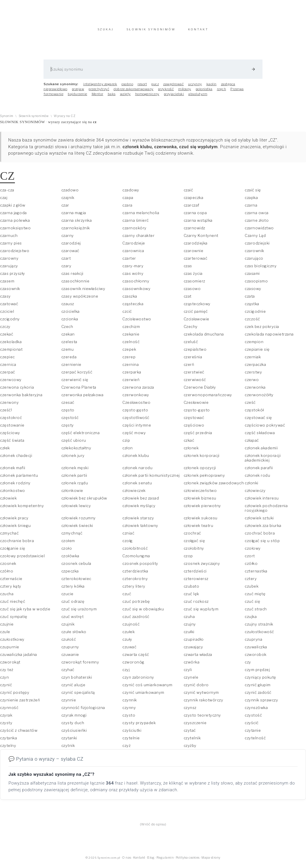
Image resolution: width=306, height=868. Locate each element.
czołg (128, 544)
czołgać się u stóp (262, 544)
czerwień (131, 383)
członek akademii (261, 451)
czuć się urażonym (79, 612)
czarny (68, 238)
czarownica (133, 254)
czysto (129, 718)
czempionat (11, 352)
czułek (128, 635)
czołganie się (13, 551)
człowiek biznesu (200, 501)
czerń (189, 367)
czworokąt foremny (80, 665)
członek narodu (137, 471)
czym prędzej (257, 673)
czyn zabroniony (138, 680)
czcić (127, 314)
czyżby (190, 748)
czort (250, 559)
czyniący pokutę (260, 680)
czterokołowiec (76, 581)
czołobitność (135, 551)
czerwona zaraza (138, 390)
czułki (189, 635)
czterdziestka (135, 574)
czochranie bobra (17, 544)
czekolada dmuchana (204, 337)
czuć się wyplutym (201, 612)
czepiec (7, 360)
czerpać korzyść (77, 375)
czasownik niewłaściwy (83, 291)
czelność (131, 345)
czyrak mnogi (74, 718)
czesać (68, 405)
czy (248, 665)
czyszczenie (195, 726)
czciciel (7, 314)
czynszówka (256, 710)
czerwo (252, 383)
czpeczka (70, 574)
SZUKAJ (106, 32)
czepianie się (257, 352)
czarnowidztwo (259, 231)
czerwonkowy (136, 398)
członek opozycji (200, 471)
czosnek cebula (76, 566)
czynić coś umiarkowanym (147, 688)
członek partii (74, 478)
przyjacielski (174, 97)
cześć (250, 405)
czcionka (70, 322)
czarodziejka (196, 246)
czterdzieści (195, 574)
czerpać (8, 375)
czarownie (194, 254)
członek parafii (259, 471)
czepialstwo (195, 352)
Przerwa (237, 92)
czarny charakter (138, 238)
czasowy (253, 291)
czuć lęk (191, 597)
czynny (129, 710)
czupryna (253, 642)
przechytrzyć (99, 92)
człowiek (8, 501)
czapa (128, 200)
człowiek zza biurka (263, 528)
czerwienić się (75, 383)
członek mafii (13, 471)
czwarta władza (198, 657)
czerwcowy (11, 383)
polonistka (204, 92)
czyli (188, 673)
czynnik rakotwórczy (204, 703)
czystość (253, 718)
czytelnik (192, 741)
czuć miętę (255, 597)
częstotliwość (136, 420)
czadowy (131, 193)
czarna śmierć (136, 223)
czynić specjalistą (78, 695)
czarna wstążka (198, 223)
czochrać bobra (260, 536)
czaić (188, 193)
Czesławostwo (136, 405)
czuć (127, 597)
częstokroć (11, 420)
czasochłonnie (75, 284)
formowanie (53, 97)
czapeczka (194, 200)
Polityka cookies (188, 861)
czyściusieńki (74, 733)
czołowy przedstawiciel (22, 559)
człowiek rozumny (79, 521)
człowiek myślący (139, 509)
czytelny (8, 748)
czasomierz (194, 284)
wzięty (125, 97)
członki (252, 486)
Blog (151, 861)
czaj (4, 200)
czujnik (68, 627)
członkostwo (13, 493)
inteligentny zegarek (100, 87)
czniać (128, 536)
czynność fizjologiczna (83, 710)
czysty (6, 726)
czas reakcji (72, 276)
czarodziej (71, 246)
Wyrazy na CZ (64, 119)
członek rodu (257, 478)
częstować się (258, 420)
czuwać (129, 650)
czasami (252, 276)
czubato (192, 589)
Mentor (98, 97)
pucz (155, 87)
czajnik (68, 200)
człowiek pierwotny (202, 509)
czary (66, 269)
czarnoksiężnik (76, 231)
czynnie (69, 703)
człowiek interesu (262, 501)
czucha (7, 597)
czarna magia (74, 216)
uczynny (195, 87)
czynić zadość (258, 695)
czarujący (9, 269)
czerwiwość (195, 383)
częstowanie (12, 428)
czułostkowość (259, 635)
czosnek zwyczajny (202, 566)
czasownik (10, 291)
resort (142, 87)
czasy (5, 299)
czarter (129, 261)
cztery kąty (11, 589)
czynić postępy (15, 695)
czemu (68, 352)
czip (126, 443)
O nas (127, 861)
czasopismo (256, 284)
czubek (252, 589)
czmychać (9, 536)
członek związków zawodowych (214, 486)
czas (188, 269)
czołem (68, 544)
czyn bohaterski (77, 680)
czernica (8, 367)
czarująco (254, 261)
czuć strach (256, 612)
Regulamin (165, 861)
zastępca (228, 87)
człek (5, 451)
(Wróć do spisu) (153, 827)
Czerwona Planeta (79, 390)
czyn (4, 680)
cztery (251, 581)
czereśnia (193, 360)
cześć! (6, 413)
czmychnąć (72, 536)
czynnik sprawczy (261, 703)
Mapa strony (211, 861)
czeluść (191, 345)
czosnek (8, 566)
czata (250, 299)
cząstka (252, 307)
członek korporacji (202, 458)
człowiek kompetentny (22, 509)
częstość (70, 420)
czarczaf (192, 208)
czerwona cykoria (17, 390)
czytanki (69, 741)
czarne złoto (257, 223)
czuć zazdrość (136, 619)
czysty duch (73, 726)
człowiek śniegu (15, 528)
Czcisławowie (197, 322)
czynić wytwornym (201, 695)
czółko (251, 566)
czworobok (256, 657)
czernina (131, 367)
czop (188, 559)
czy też (7, 673)
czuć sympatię (14, 619)
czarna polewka (15, 223)
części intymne (137, 428)
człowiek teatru (199, 528)
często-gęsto (197, 413)
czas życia (193, 276)
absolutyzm (198, 97)
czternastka (256, 574)
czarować (70, 254)
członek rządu (75, 486)
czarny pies (11, 246)
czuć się (252, 604)
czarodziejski (257, 246)
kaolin (212, 87)
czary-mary (133, 269)
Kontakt (139, 861)
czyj (126, 673)
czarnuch (9, 238)
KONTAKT (198, 32)
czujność (131, 627)
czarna (251, 208)
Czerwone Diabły (200, 390)
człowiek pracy (14, 521)
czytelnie (131, 741)
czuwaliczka (256, 650)
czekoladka (11, 345)
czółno (7, 574)
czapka (251, 200)
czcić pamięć (196, 314)
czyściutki (132, 733)
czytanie (253, 733)
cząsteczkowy (197, 307)
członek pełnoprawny (204, 478)
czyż (126, 748)
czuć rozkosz (196, 604)
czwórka (192, 665)
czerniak (253, 360)
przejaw (78, 92)
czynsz (190, 710)
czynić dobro (196, 688)
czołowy (253, 551)
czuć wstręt (73, 619)
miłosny (185, 92)
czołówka (70, 559)
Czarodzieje (134, 246)
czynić (6, 688)
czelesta (69, 345)
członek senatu (137, 486)
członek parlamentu (19, 478)
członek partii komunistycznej (151, 478)
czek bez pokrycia (262, 329)
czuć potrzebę (136, 604)
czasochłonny (136, 284)
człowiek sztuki (259, 521)
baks (112, 97)
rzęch (222, 92)
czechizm (131, 329)
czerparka (132, 375)
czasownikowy (136, 291)
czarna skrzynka (77, 223)
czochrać (192, 536)
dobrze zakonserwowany (134, 92)
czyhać (68, 673)
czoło (67, 551)
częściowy (10, 436)
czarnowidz (194, 231)
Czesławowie (196, 405)
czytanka (8, 741)
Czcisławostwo (137, 322)
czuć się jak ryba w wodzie (25, 612)
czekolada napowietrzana (269, 337)
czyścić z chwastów (19, 733)
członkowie (72, 493)
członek (191, 451)
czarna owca (257, 216)
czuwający (193, 650)
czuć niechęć (13, 604)
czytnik (68, 748)
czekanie (131, 337)
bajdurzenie (78, 97)
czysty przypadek (139, 726)
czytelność (255, 741)
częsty (68, 428)
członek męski (75, 471)
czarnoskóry (134, 231)
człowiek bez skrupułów (84, 501)
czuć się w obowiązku (143, 612)
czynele (191, 680)
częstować (194, 420)
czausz (68, 307)
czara (127, 208)
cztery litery (134, 589)
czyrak (6, 718)
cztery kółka (73, 589)
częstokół (254, 413)
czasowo (192, 291)
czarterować (196, 261)
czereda (69, 360)
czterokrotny (135, 581)
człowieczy (255, 493)
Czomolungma (136, 559)
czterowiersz (196, 581)
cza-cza (7, 193)
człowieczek (134, 493)
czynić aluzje (73, 688)
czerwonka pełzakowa (82, 398)
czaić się (253, 193)
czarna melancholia (141, 216)
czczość (252, 322)
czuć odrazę (73, 604)
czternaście (11, 581)
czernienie (71, 367)
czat (188, 299)
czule (5, 635)
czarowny (9, 261)
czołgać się (194, 544)
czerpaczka (255, 367)
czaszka (130, 299)
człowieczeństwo (200, 493)
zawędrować (173, 87)
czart (66, 261)
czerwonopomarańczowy (208, 398)
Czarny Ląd (255, 238)
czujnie (7, 627)
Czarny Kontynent (201, 238)
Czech (67, 329)
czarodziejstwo (15, 254)
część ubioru (74, 443)
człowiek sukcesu (201, 521)
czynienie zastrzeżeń (20, 703)
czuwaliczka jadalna (19, 657)
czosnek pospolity (140, 566)
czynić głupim (258, 688)
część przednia (198, 436)
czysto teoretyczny (202, 718)
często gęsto (135, 413)
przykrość (166, 92)
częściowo (194, 428)
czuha (189, 619)
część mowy (134, 436)
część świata (12, 443)
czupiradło (194, 642)
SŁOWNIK (151, 32)
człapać (252, 443)
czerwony (9, 405)
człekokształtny (76, 451)
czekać (7, 337)
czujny (190, 627)
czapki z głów (13, 208)
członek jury (73, 458)
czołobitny (194, 551)
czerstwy (253, 375)
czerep (129, 360)
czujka (251, 619)
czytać (190, 733)
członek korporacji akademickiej (263, 461)
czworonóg (133, 665)
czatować (9, 307)
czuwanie (70, 657)
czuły (127, 642)
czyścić (252, 726)
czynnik (130, 703)
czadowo (70, 193)
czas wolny (133, 276)
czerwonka (255, 390)
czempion (254, 345)
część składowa (260, 436)
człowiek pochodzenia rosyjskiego (266, 511)
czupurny (70, 650)
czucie (67, 597)
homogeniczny (147, 97)
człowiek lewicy (76, 509)
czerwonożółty (259, 398)
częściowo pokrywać (265, 428)
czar (65, 208)
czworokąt (10, 665)
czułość (69, 642)
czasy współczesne (80, 299)
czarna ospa (195, 216)
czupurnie (10, 650)
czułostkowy (12, 642)
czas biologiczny (261, 269)
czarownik (254, 254)
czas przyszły (13, 276)
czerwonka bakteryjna (21, 398)
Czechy (191, 329)
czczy (5, 329)
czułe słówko (74, 635)
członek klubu (136, 458)
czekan (68, 337)
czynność (9, 710)
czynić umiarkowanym (143, 695)
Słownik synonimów (34, 119)
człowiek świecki (77, 528)
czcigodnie (255, 314)
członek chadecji (16, 458)
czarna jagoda (13, 216)
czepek (129, 352)
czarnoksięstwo (15, 231)
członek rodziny (15, 486)
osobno (127, 87)
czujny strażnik (259, 627)
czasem (7, 284)
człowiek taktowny (140, 528)
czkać (189, 443)
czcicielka (71, 314)
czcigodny (10, 322)
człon (128, 451)
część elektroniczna (81, 436)
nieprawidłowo (55, 92)
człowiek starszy (138, 521)
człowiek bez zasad (141, 501)
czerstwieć (194, 375)
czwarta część (136, 657)
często (68, 413)
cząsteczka (133, 307)
